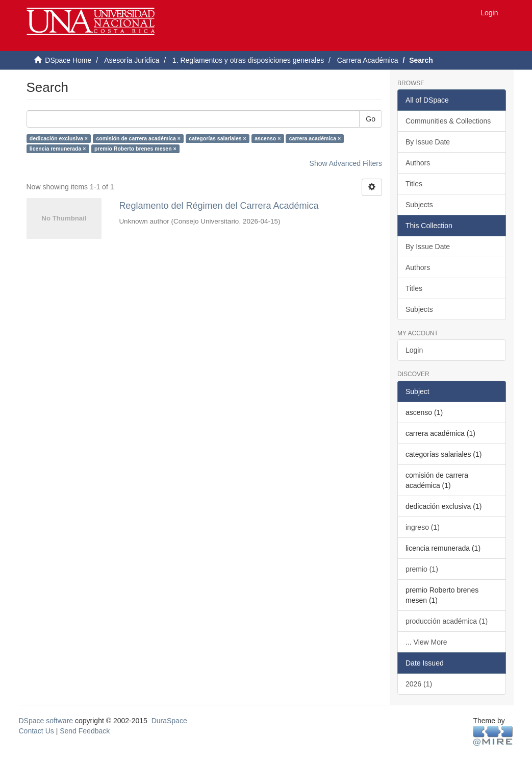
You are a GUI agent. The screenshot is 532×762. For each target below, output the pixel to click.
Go (371, 119)
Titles (414, 184)
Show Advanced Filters (346, 163)
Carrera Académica (368, 60)
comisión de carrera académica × (138, 138)
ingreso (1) (423, 527)
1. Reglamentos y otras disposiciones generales (248, 60)
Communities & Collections (448, 121)
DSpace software (46, 721)
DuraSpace (169, 721)
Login (414, 350)
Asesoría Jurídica (132, 60)
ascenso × (268, 138)
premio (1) (422, 569)
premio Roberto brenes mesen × (135, 149)
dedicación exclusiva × (59, 138)
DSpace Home (68, 60)
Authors (418, 163)
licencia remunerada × (58, 149)
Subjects (419, 205)
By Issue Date (428, 142)
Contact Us (36, 731)
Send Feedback (85, 731)
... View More (426, 642)
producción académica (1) (447, 621)
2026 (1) (419, 684)
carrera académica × (315, 138)
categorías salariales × (217, 138)
